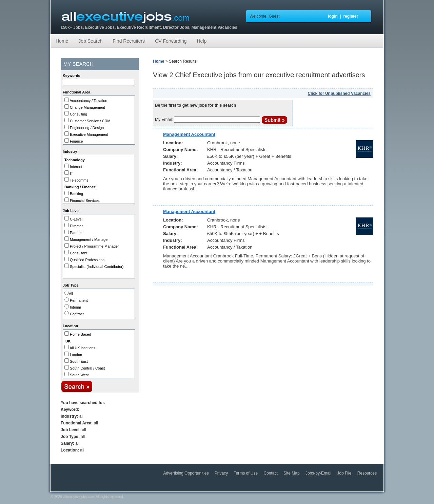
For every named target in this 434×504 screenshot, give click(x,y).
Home (62, 41)
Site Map (292, 473)
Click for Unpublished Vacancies (339, 93)
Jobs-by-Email (319, 473)
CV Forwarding (171, 41)
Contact (271, 473)
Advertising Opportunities (186, 473)
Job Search (90, 41)
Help (202, 41)
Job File (345, 473)
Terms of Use (246, 473)
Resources (367, 473)
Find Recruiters (129, 41)
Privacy (222, 473)
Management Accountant (189, 134)
